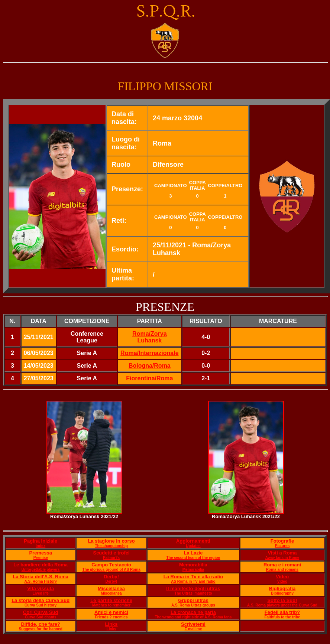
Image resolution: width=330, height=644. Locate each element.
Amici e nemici (111, 612)
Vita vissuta (41, 588)
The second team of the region (193, 558)
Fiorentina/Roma (149, 378)
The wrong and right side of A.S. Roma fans (193, 617)
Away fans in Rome (282, 558)
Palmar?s (111, 558)
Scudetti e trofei (111, 553)
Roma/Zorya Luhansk (149, 337)
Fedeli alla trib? (282, 612)
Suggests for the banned (41, 629)
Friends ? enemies (111, 617)
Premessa (40, 553)
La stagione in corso (111, 541)
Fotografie (282, 541)
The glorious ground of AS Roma (111, 570)
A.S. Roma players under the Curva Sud (282, 605)
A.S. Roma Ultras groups (193, 605)
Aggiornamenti (193, 541)
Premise (41, 558)
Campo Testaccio (111, 565)
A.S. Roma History (41, 581)
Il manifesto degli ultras (193, 588)
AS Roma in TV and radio (193, 581)
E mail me (193, 629)
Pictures (282, 546)
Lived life (40, 593)
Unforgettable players (41, 570)
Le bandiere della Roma (41, 565)
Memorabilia (193, 565)
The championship (111, 546)
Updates (193, 546)
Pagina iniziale (41, 541)
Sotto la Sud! (282, 600)
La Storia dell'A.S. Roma (41, 577)
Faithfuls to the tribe (282, 617)
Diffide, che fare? (40, 624)
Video (282, 577)
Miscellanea (111, 588)
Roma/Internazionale (149, 353)
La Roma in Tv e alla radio (193, 577)
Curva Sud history (41, 605)
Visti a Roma (282, 553)
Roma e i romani (282, 565)
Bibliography (282, 593)
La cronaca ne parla (193, 612)
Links (111, 624)
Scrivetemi (193, 624)
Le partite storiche (111, 600)
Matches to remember (111, 605)
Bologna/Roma (150, 366)
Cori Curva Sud (41, 612)
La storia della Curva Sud (41, 600)
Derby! (111, 577)
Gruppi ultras (193, 600)
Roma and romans (282, 570)
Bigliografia (282, 588)
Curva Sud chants (41, 617)
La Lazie (193, 553)
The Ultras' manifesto (193, 593)
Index (41, 546)
